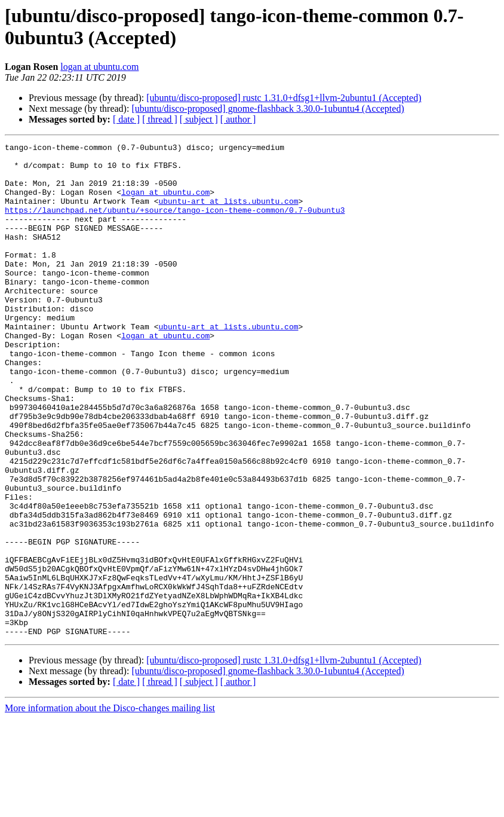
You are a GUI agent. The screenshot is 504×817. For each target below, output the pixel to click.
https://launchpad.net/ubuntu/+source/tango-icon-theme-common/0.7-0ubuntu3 (175, 224)
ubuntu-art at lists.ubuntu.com (228, 213)
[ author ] (238, 119)
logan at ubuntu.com (99, 67)
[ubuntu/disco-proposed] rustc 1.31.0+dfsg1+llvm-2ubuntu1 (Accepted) (284, 98)
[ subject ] (199, 119)
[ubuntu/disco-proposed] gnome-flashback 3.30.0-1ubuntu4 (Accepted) (268, 108)
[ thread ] (160, 119)
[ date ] (126, 119)
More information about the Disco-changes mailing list (110, 807)
